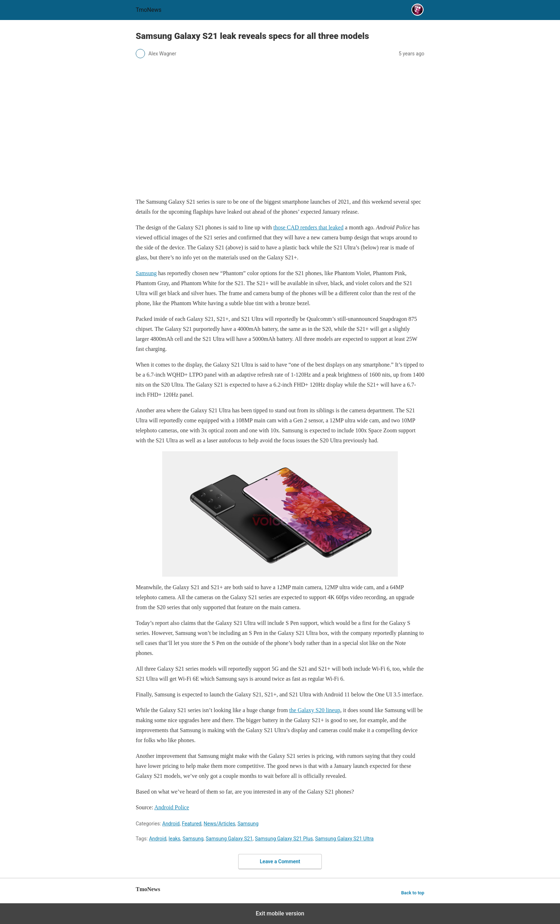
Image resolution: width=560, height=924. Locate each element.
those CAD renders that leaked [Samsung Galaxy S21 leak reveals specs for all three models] (308, 227)
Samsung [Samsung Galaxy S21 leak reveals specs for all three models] (146, 273)
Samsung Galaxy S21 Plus (284, 839)
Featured (192, 824)
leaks (174, 839)
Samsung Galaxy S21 (229, 839)
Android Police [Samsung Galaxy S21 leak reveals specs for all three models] (172, 807)
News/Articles (219, 824)
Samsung (248, 824)
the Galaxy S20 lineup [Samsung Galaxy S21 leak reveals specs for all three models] (315, 710)
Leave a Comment (280, 861)
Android (171, 824)
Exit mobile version (280, 913)
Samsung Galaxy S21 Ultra (344, 839)
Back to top (413, 893)
